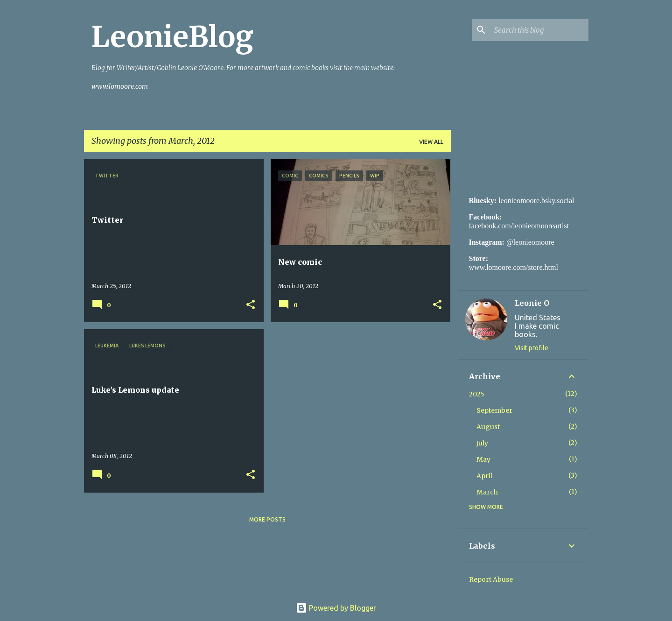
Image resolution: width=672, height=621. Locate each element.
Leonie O (532, 303)
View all (431, 142)
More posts (267, 519)
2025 (477, 394)
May (483, 459)
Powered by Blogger (336, 608)
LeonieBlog (172, 37)
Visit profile (532, 348)
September (494, 410)
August (488, 427)
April (484, 476)
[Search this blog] (539, 30)
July (482, 443)
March (487, 492)
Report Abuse (491, 579)
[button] (251, 305)
